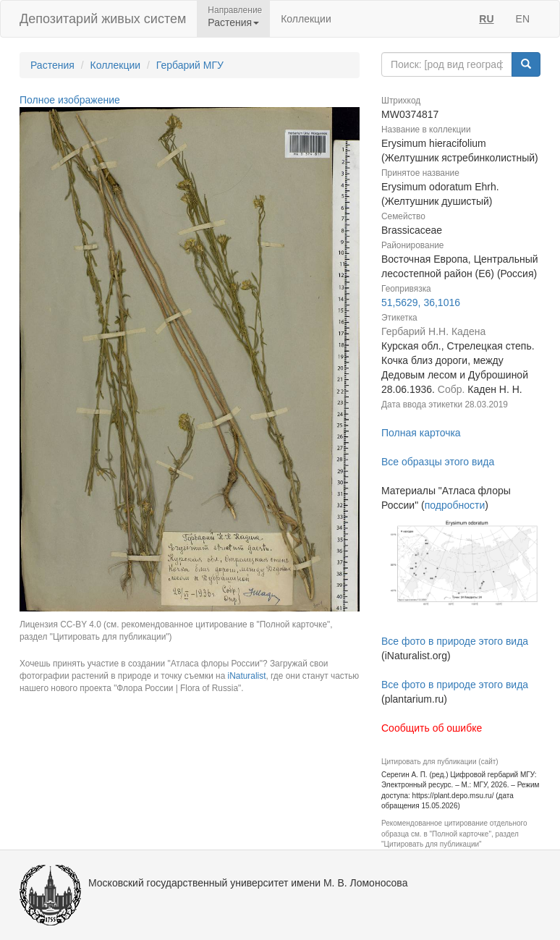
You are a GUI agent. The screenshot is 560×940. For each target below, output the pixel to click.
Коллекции (306, 19)
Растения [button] (233, 22)
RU (486, 19)
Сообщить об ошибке (432, 728)
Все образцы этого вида (438, 462)
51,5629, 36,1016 (421, 302)
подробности (455, 505)
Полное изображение (70, 100)
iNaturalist (247, 676)
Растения (52, 65)
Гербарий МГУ (190, 65)
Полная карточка (421, 433)
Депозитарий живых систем (103, 19)
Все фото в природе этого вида (455, 641)
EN (523, 19)
